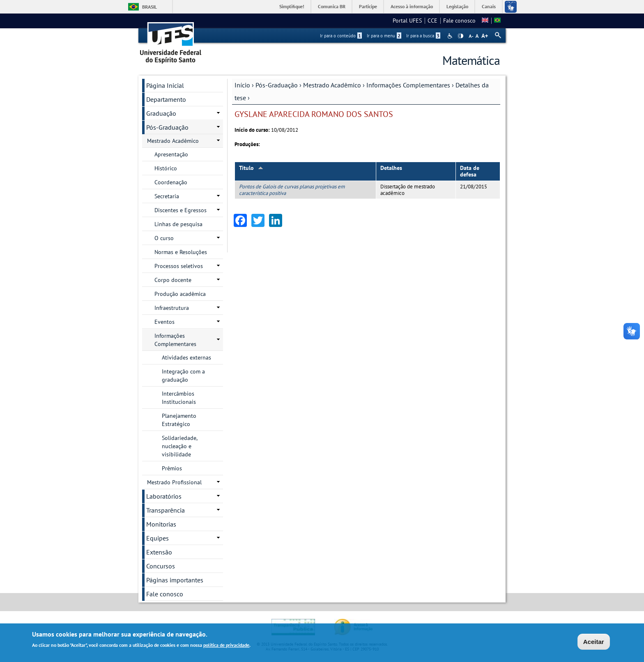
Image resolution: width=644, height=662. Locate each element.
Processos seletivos (179, 266)
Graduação (161, 113)
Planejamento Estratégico (179, 420)
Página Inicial (165, 85)
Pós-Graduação (277, 85)
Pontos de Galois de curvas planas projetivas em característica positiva (292, 190)
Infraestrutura (172, 308)
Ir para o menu (384, 36)
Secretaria (167, 196)
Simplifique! (292, 6)
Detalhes (391, 168)
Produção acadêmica (180, 294)
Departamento (166, 99)
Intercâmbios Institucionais (179, 398)
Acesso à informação (412, 6)
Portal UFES (407, 21)
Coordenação (171, 182)
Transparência (166, 510)
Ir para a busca (423, 36)
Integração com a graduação (183, 376)
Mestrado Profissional (174, 482)
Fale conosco (459, 21)
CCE (432, 21)
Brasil (149, 7)
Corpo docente (173, 280)
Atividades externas (186, 357)
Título (251, 168)
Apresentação (171, 154)
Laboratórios (164, 496)
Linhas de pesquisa (178, 224)
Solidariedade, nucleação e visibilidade (180, 446)
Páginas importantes (175, 580)
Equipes (158, 538)
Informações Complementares (408, 85)
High (460, 36)
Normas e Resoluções (181, 252)
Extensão (159, 552)
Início (242, 85)
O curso (164, 238)
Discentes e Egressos (181, 210)
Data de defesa (470, 171)
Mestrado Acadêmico (332, 85)
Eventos (164, 322)
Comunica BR (332, 6)
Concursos (161, 566)
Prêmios (172, 468)
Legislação (457, 6)
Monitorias (161, 524)
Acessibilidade (451, 36)
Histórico (166, 168)
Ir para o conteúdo (341, 36)
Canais (489, 6)
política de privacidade (226, 645)
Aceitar (594, 642)
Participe (368, 6)
